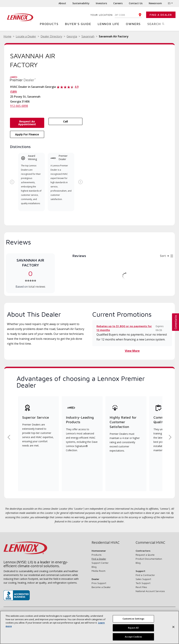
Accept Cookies (133, 637)
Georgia (72, 36)
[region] (89, 627)
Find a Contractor (145, 575)
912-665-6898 (19, 106)
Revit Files (141, 587)
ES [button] (169, 3)
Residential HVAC (106, 543)
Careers (118, 3)
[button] (176, 322)
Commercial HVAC (150, 543)
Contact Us (136, 3)
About (62, 3)
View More (132, 351)
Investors (101, 3)
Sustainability (81, 3)
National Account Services (150, 591)
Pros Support (99, 583)
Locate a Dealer (26, 36)
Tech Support (143, 583)
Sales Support (143, 579)
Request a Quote (145, 555)
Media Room (99, 571)
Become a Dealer (101, 587)
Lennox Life (109, 24)
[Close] (173, 627)
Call (65, 121)
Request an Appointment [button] (27, 123)
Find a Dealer (161, 15)
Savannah (88, 36)
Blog (94, 567)
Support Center (100, 563)
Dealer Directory (51, 36)
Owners (134, 24)
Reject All (133, 628)
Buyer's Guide (79, 24)
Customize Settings (133, 619)
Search (160, 24)
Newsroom (155, 3)
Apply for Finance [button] (27, 134)
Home (7, 36)
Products (50, 24)
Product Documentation (149, 559)
